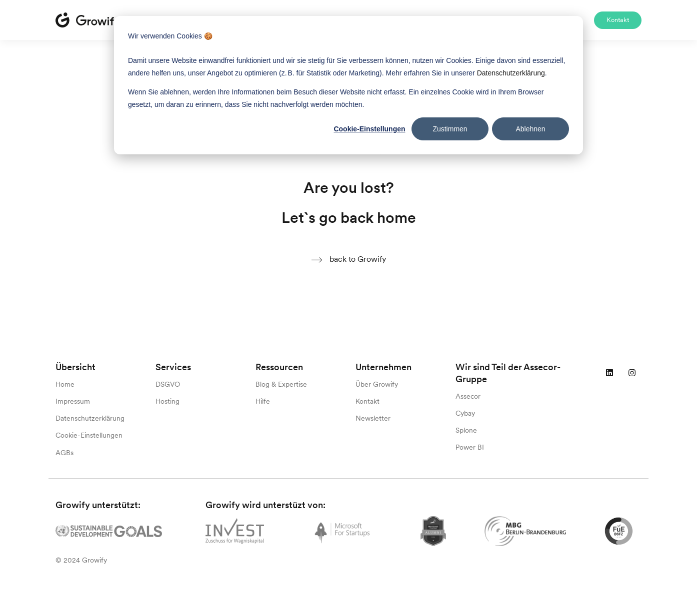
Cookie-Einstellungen (369, 129)
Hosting (167, 401)
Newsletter (373, 418)
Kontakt (618, 20)
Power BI (470, 447)
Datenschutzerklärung (90, 418)
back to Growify (348, 260)
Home (65, 384)
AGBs (64, 453)
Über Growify (377, 384)
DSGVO (168, 384)
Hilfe (263, 401)
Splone (466, 430)
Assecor (468, 396)
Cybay (465, 413)
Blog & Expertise (281, 384)
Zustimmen (450, 129)
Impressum (73, 401)
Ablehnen (530, 129)
